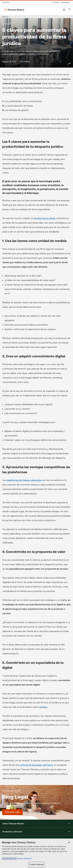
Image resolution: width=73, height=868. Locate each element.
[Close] (69, 842)
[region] (36, 853)
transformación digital (44, 218)
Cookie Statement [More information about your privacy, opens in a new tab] (9, 859)
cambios (43, 707)
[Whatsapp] (66, 2)
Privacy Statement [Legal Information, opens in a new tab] (24, 859)
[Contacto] (56, 2)
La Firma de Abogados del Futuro (36, 765)
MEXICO (5, 17)
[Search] (70, 9)
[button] (36, 824)
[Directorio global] (7, 2)
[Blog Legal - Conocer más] (12, 812)
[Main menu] (64, 10)
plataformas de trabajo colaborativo (24, 480)
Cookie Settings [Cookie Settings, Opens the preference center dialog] (36, 864)
